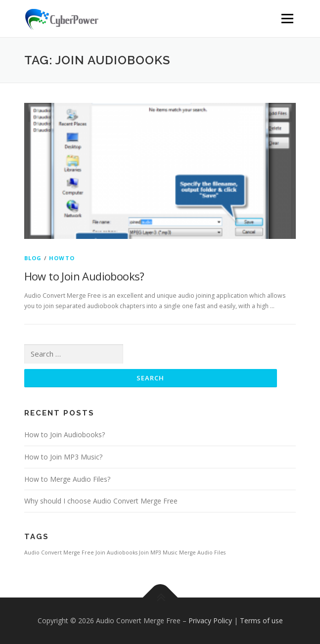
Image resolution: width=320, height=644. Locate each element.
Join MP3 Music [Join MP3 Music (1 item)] (158, 552)
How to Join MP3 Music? (63, 457)
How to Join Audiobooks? (84, 276)
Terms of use (261, 621)
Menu (287, 19)
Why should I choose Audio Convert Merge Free (101, 501)
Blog (33, 258)
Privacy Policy (210, 621)
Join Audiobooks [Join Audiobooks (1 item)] (116, 552)
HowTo (62, 258)
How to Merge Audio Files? (67, 479)
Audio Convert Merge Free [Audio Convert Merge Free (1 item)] (59, 552)
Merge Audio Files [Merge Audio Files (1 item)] (202, 552)
